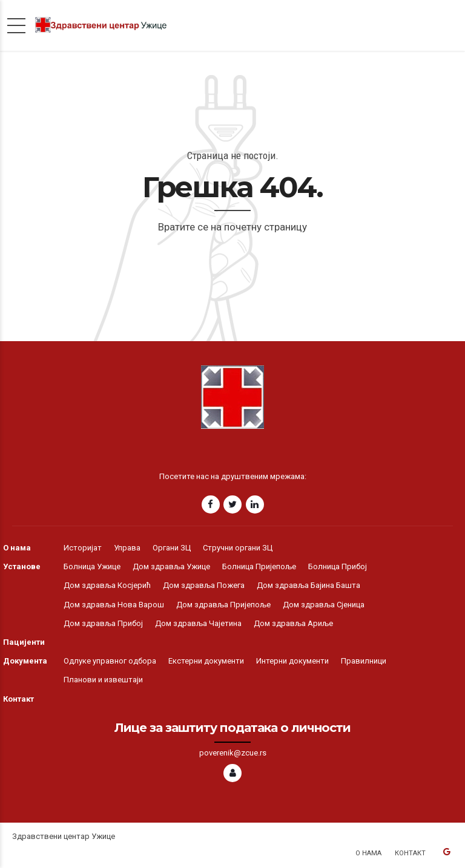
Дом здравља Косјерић (107, 585)
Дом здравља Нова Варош (114, 605)
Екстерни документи (206, 661)
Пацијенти (24, 642)
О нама (17, 548)
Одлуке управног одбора (110, 661)
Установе (22, 566)
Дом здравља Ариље (293, 623)
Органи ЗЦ (172, 548)
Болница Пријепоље (259, 566)
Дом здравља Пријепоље (223, 605)
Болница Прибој (338, 566)
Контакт (18, 699)
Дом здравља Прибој (103, 623)
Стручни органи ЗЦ (238, 548)
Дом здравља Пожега (204, 585)
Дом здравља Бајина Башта (308, 585)
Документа (25, 661)
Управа (127, 548)
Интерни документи (292, 661)
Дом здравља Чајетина (198, 623)
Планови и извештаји (103, 680)
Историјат (83, 548)
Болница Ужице (92, 566)
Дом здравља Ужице (171, 566)
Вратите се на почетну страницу (232, 227)
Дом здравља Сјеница (324, 605)
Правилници (364, 661)
